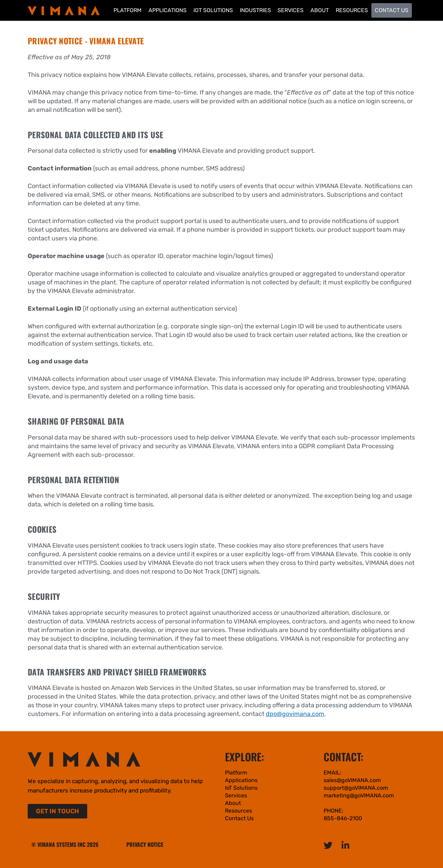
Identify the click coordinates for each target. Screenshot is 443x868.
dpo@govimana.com (295, 714)
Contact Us (392, 10)
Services (291, 10)
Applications (168, 10)
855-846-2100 (343, 818)
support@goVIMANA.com (356, 788)
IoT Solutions (213, 10)
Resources (352, 10)
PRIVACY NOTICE (145, 844)
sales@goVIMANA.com (352, 780)
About (320, 10)
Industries (255, 10)
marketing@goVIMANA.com (359, 795)
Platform (128, 10)
